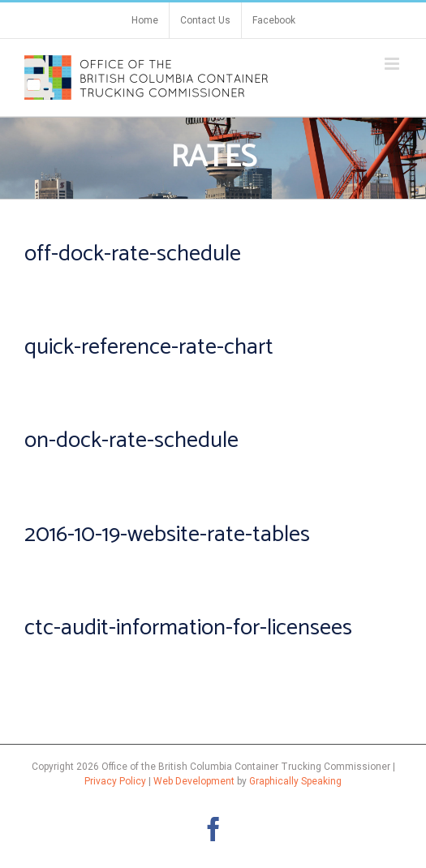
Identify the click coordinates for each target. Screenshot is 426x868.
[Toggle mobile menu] (393, 64)
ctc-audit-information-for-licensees (188, 628)
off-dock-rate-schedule (133, 254)
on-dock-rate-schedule (131, 440)
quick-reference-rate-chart (149, 347)
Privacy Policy (115, 781)
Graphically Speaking (295, 781)
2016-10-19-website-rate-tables (167, 535)
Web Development (194, 781)
